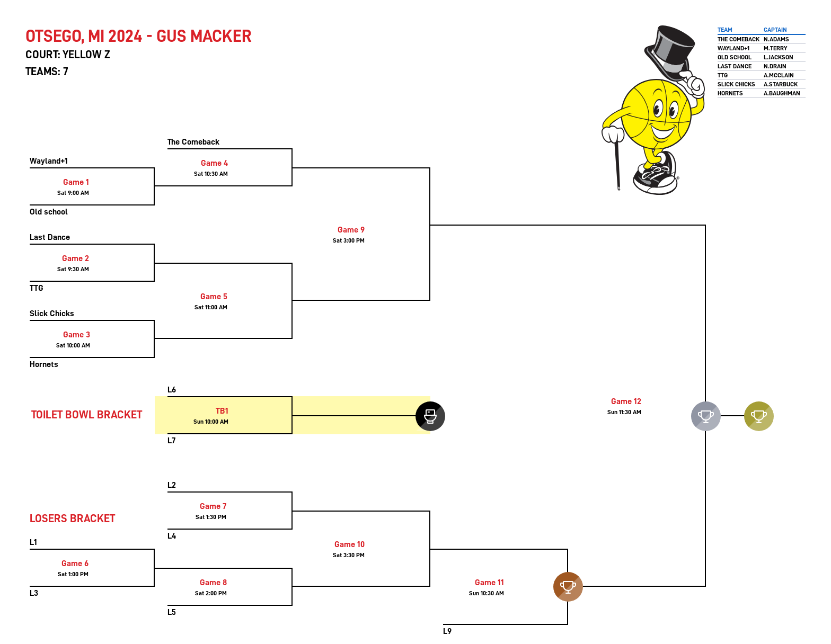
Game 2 (76, 258)
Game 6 (75, 563)
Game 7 (213, 506)
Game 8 (213, 583)
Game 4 (214, 163)
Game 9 (351, 230)
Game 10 (350, 544)
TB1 (222, 411)
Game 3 (77, 335)
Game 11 (489, 583)
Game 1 (76, 182)
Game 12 (626, 401)
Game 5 (214, 297)
